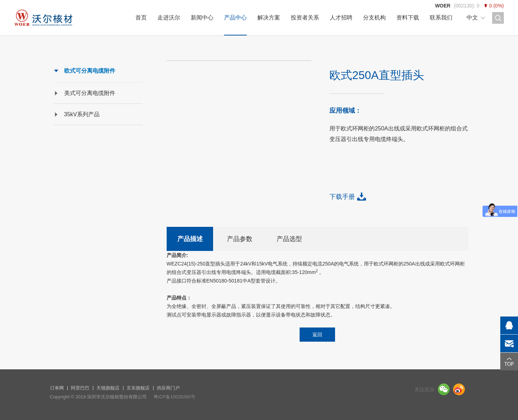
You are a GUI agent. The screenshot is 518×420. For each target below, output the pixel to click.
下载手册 (342, 197)
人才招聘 (341, 18)
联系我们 (441, 18)
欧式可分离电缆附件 (90, 71)
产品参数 (240, 239)
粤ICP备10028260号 (175, 397)
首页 (141, 18)
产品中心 (235, 18)
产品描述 (190, 239)
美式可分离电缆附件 (90, 93)
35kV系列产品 (82, 114)
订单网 (57, 388)
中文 (472, 18)
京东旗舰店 (138, 388)
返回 (317, 335)
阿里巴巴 (80, 388)
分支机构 (374, 18)
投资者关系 (305, 18)
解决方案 (269, 18)
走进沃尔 (169, 18)
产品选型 (289, 239)
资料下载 (408, 18)
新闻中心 (202, 18)
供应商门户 (168, 388)
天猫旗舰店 (108, 388)
